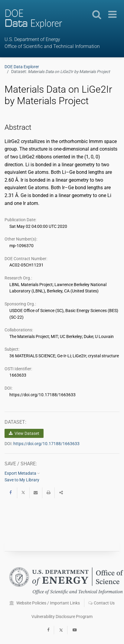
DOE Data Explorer (22, 67)
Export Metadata (22, 473)
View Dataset (24, 433)
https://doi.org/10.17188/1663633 (46, 444)
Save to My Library (22, 480)
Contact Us (101, 603)
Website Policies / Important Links (45, 603)
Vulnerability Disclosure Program (62, 617)
